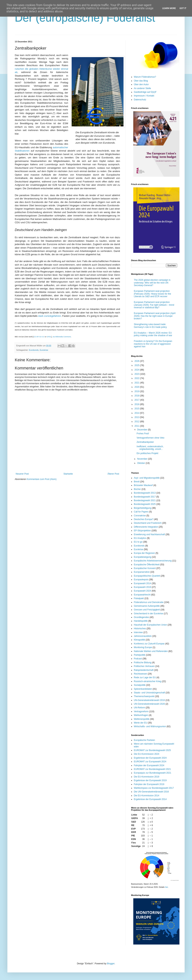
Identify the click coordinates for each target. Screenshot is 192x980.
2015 (137, 409)
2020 (137, 387)
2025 (137, 365)
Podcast (138, 659)
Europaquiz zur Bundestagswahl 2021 (152, 773)
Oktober (141, 463)
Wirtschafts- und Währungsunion (150, 726)
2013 (137, 417)
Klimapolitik (139, 640)
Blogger (111, 964)
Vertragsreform (141, 711)
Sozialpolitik (140, 685)
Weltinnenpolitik (142, 719)
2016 (137, 404)
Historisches (140, 629)
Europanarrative (142, 572)
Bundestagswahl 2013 (145, 493)
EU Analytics (140, 538)
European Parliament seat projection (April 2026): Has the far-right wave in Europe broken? (155, 316)
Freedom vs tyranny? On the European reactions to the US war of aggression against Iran (153, 344)
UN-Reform (139, 708)
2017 (137, 400)
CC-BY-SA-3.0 (39, 337)
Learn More (169, 8)
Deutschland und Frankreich (148, 523)
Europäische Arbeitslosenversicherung (153, 561)
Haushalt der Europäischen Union (150, 625)
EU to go (138, 542)
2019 (137, 391)
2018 (137, 396)
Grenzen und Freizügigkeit (147, 610)
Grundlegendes (141, 617)
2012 (137, 422)
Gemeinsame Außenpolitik (147, 606)
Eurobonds (34, 350)
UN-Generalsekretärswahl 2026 (149, 704)
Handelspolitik (141, 621)
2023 (137, 374)
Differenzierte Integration (146, 527)
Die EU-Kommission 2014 (146, 796)
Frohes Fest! (143, 434)
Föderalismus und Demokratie (149, 602)
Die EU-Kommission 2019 (146, 777)
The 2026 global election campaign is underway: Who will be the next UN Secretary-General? (152, 283)
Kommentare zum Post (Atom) (42, 479)
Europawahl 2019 (142, 587)
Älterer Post (113, 474)
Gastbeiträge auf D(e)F (145, 92)
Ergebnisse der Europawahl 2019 (150, 780)
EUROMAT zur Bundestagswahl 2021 (152, 769)
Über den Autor (141, 84)
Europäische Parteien (144, 740)
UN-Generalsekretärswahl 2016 (149, 700)
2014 (137, 413)
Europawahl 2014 (142, 583)
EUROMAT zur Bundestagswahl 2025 (152, 750)
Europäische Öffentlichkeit (147, 565)
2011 (137, 426)
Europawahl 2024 (142, 591)
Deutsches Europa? (144, 519)
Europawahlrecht (142, 595)
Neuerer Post (22, 474)
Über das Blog (141, 81)
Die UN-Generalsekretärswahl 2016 (151, 792)
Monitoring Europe (143, 647)
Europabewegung (143, 557)
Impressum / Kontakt (144, 96)
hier (166, 887)
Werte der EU (140, 723)
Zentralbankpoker (145, 442)
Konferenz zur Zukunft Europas (149, 644)
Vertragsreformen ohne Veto (150, 438)
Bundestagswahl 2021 (145, 500)
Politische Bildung (143, 663)
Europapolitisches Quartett (147, 576)
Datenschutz (140, 100)
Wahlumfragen (141, 715)
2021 (137, 383)
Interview (138, 632)
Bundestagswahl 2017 (145, 497)
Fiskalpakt (139, 598)
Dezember (143, 430)
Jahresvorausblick (143, 636)
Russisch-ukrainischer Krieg (148, 681)
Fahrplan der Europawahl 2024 (149, 765)
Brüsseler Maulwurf (143, 485)
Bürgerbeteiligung (143, 508)
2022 (137, 378)
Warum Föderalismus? (145, 77)
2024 (137, 370)
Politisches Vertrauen (144, 666)
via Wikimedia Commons (62, 337)
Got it (183, 8)
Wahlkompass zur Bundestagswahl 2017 (154, 788)
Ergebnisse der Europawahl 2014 (150, 799)
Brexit (137, 482)
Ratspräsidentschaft (144, 670)
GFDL (49, 337)
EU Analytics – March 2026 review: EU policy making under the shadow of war (153, 334)
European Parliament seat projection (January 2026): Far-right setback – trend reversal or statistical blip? (154, 305)
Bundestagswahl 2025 (145, 504)
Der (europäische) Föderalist (85, 18)
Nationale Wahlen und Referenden (151, 651)
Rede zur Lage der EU (145, 677)
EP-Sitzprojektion (142, 531)
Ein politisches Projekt (147, 453)
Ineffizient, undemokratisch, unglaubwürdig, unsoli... (150, 448)
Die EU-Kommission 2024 (146, 754)
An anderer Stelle (142, 88)
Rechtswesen (140, 674)
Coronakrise (140, 516)
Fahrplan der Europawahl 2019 (149, 784)
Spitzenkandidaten (143, 689)
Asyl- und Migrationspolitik (147, 478)
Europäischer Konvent (145, 568)
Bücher (137, 489)
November (143, 459)
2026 (137, 361)
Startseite (68, 474)
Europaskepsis (141, 580)
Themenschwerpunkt (144, 696)
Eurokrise (44, 350)
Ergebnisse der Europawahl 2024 (150, 758)
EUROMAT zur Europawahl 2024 (150, 762)
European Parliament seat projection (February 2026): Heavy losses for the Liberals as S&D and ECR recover (152, 294)
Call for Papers (141, 512)
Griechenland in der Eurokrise (149, 614)
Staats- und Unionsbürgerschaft (149, 693)
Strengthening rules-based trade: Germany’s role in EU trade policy (150, 326)
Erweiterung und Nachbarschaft (149, 534)
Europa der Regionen (144, 553)
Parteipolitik (140, 655)
